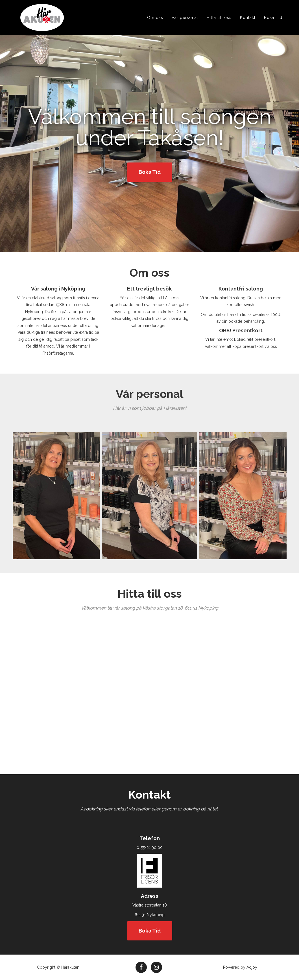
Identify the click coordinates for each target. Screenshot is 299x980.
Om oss (155, 24)
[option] (52, 496)
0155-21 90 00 (150, 847)
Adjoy (252, 967)
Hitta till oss (219, 24)
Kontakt (248, 24)
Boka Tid (273, 24)
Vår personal (185, 24)
